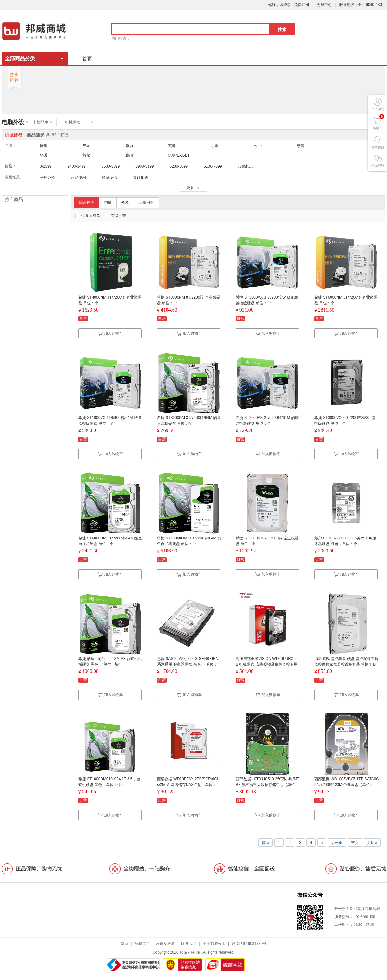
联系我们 (189, 944)
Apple (259, 146)
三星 (86, 146)
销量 (108, 203)
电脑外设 (13, 122)
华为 (129, 146)
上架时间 (147, 203)
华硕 (43, 155)
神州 (43, 146)
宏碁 (172, 146)
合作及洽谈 (165, 944)
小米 (215, 146)
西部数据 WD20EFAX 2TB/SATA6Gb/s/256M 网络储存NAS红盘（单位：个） (189, 785)
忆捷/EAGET (179, 155)
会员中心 (324, 5)
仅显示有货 (88, 216)
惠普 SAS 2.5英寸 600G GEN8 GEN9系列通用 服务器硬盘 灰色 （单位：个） (189, 664)
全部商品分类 (20, 58)
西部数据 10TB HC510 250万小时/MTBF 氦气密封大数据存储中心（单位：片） (268, 785)
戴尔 (86, 155)
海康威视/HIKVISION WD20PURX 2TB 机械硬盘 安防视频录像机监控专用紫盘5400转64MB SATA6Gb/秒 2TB (267, 664)
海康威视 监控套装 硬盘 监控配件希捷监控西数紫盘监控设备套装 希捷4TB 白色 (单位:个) (346, 664)
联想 (129, 155)
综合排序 (87, 203)
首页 (87, 58)
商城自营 (115, 216)
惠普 (300, 146)
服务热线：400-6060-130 (361, 5)
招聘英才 (142, 944)
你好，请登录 (279, 5)
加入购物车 (110, 333)
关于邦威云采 (214, 944)
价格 (125, 203)
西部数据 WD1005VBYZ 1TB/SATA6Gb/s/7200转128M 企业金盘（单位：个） (347, 785)
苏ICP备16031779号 (249, 944)
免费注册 (302, 5)
